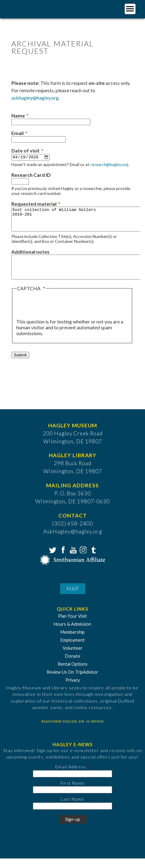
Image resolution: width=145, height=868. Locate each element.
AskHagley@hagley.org (73, 541)
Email (18, 133)
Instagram (83, 559)
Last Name (72, 809)
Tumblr (93, 559)
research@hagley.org (109, 165)
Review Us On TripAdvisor (72, 682)
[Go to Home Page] (30, 8)
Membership (73, 642)
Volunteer (73, 658)
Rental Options (73, 674)
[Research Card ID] (20, 182)
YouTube (72, 559)
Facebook (62, 559)
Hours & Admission (72, 634)
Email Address (71, 776)
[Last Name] (72, 816)
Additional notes (30, 257)
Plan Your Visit (72, 626)
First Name (73, 792)
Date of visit (25, 151)
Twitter (52, 559)
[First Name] (72, 799)
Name (18, 115)
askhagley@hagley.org (35, 98)
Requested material (34, 204)
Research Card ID (31, 175)
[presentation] (63, 315)
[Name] (51, 122)
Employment (73, 650)
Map (73, 598)
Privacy (73, 690)
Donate (73, 666)
